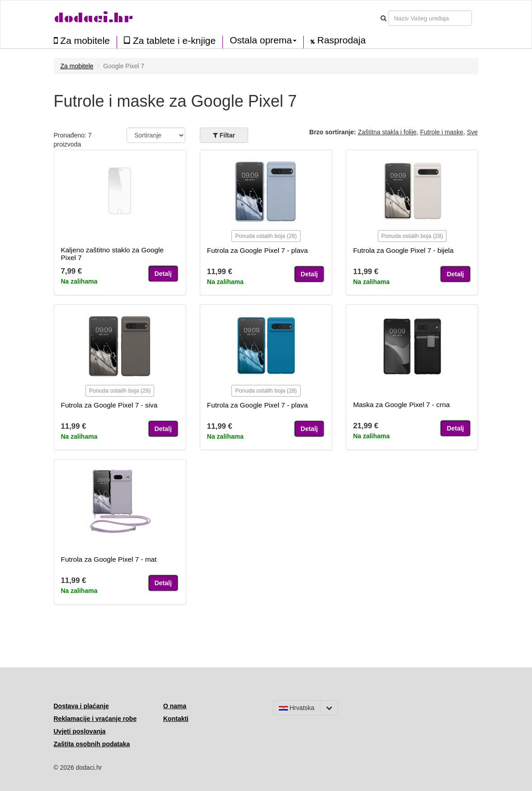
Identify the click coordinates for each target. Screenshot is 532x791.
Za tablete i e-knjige (170, 40)
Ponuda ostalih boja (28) (266, 236)
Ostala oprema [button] (263, 40)
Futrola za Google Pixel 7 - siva (109, 405)
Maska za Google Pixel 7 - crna (401, 405)
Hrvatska (297, 708)
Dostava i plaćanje (81, 706)
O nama (175, 706)
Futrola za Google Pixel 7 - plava (257, 250)
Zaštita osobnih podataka (92, 744)
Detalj (163, 274)
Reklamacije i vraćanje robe (95, 719)
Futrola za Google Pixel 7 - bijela (403, 250)
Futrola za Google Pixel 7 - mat (109, 559)
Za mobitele (82, 40)
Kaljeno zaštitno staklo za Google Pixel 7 (113, 254)
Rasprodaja (338, 40)
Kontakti (176, 719)
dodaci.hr (94, 18)
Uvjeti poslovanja (80, 731)
